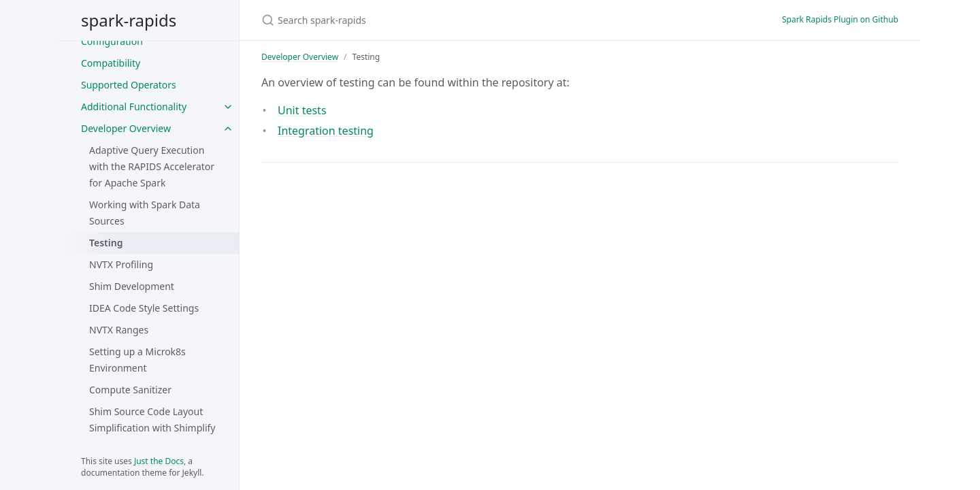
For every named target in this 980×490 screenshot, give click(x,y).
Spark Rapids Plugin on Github (840, 19)
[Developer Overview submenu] (228, 129)
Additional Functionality (134, 107)
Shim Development (132, 286)
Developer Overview (126, 128)
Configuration (112, 41)
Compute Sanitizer (130, 390)
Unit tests (302, 110)
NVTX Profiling (121, 264)
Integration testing (326, 131)
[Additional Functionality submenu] (228, 107)
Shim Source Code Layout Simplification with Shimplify (152, 420)
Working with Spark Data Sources (145, 213)
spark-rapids (129, 20)
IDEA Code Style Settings (144, 308)
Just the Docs (159, 461)
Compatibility (111, 63)
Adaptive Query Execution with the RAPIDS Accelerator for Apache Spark (152, 166)
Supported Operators (129, 85)
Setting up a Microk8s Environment (137, 360)
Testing (106, 243)
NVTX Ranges (119, 330)
